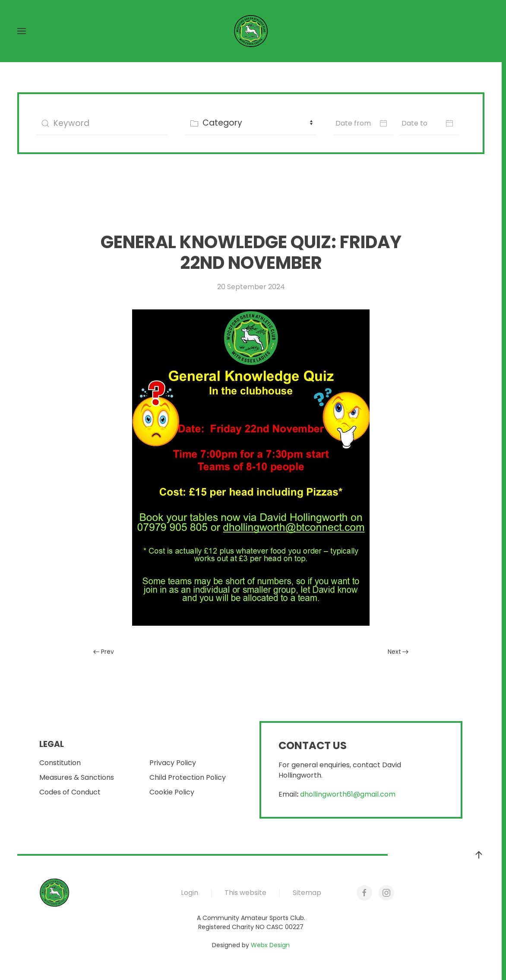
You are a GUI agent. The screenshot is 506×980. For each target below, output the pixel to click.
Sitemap (307, 893)
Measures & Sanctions (77, 777)
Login (190, 893)
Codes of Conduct (70, 792)
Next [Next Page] (398, 652)
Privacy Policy (173, 763)
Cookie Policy (172, 792)
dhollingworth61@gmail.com (348, 794)
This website (245, 893)
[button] (22, 31)
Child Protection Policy (188, 777)
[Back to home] (251, 31)
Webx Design (270, 945)
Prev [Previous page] (104, 652)
